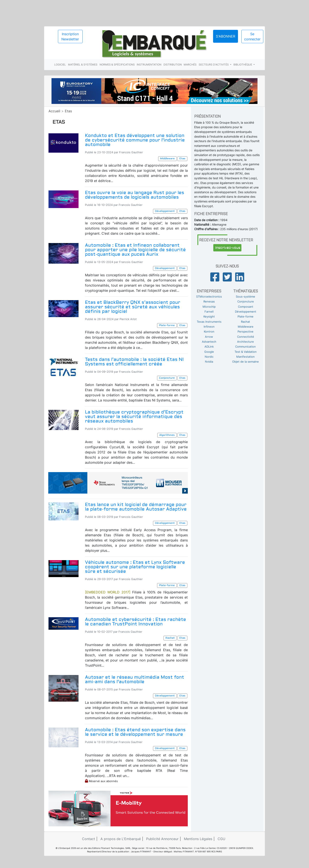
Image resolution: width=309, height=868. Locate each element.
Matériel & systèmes (83, 65)
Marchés (190, 65)
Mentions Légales (198, 839)
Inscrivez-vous (228, 248)
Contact (89, 839)
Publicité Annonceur (162, 839)
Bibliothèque (243, 65)
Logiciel (60, 65)
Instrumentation (149, 65)
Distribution (173, 65)
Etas (68, 111)
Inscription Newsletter (70, 36)
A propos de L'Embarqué (121, 839)
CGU (221, 839)
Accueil (54, 111)
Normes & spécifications (117, 65)
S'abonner (226, 36)
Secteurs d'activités (214, 65)
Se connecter (252, 36)
